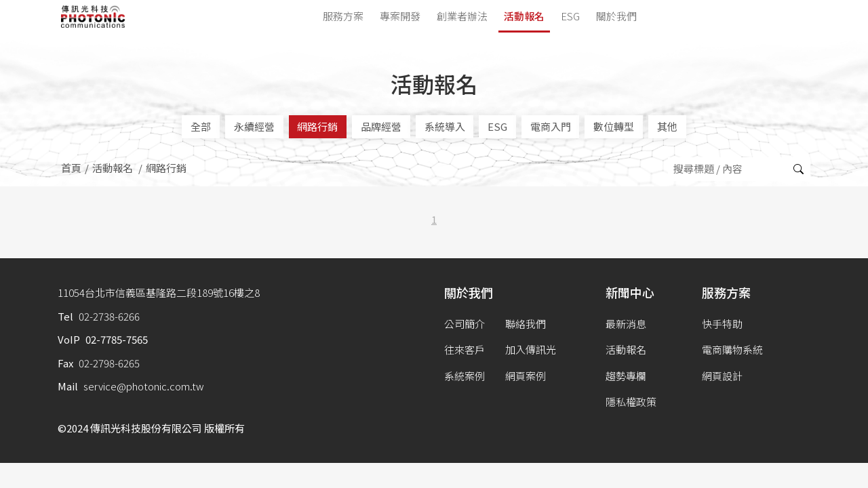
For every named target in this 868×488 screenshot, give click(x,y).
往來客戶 (465, 349)
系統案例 (465, 376)
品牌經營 (381, 126)
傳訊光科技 (93, 17)
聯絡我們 (526, 324)
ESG (570, 16)
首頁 (71, 168)
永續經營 (254, 126)
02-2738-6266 (109, 316)
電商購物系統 (732, 349)
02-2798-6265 (109, 363)
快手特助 (722, 324)
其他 (667, 126)
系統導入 (445, 126)
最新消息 (626, 324)
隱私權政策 (631, 402)
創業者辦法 (462, 16)
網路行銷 (317, 126)
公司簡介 (465, 324)
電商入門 (551, 126)
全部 (201, 126)
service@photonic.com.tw (144, 386)
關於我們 (616, 16)
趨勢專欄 (626, 376)
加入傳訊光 (531, 349)
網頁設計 (722, 376)
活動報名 (524, 16)
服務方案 (343, 16)
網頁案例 (526, 376)
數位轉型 (614, 126)
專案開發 (400, 16)
